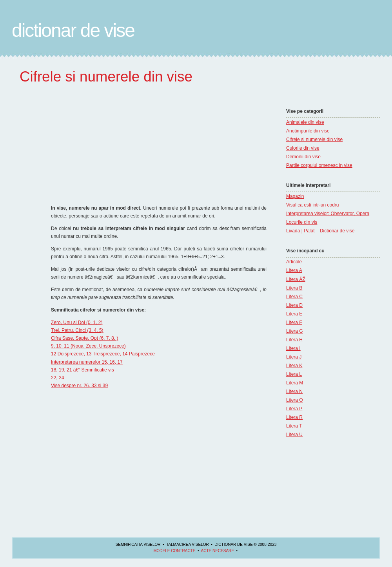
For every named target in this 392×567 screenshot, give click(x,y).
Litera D (294, 305)
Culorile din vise (303, 148)
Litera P (294, 409)
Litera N (294, 391)
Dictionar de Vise (73, 30)
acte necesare (217, 551)
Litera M (295, 383)
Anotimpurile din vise (308, 131)
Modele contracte (174, 551)
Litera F (294, 322)
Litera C (294, 297)
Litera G (295, 331)
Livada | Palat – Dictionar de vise (320, 231)
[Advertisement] (310, 84)
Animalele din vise (305, 122)
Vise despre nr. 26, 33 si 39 (79, 386)
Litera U (294, 435)
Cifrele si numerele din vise (314, 139)
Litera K (294, 366)
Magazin (295, 196)
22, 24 (57, 378)
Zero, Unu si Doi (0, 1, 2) (77, 322)
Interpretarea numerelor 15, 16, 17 (87, 362)
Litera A (294, 270)
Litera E (294, 314)
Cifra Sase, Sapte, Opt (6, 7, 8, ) (84, 338)
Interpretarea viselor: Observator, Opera (328, 214)
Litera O (295, 400)
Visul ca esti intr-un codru (313, 205)
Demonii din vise (303, 157)
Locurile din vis (302, 222)
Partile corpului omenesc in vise (319, 165)
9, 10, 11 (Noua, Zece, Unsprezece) (88, 346)
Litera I (293, 348)
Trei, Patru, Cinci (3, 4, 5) (77, 330)
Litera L (294, 374)
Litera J (294, 357)
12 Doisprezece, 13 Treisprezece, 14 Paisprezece (103, 354)
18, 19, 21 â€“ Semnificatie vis (83, 370)
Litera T (294, 426)
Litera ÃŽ (296, 279)
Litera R (294, 417)
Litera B (294, 288)
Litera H (294, 340)
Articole (294, 262)
